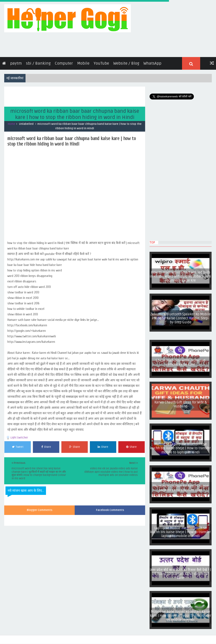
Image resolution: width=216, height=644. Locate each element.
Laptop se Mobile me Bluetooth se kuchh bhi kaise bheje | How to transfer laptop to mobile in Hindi (181, 530)
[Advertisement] (81, 94)
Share (46, 445)
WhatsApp (152, 62)
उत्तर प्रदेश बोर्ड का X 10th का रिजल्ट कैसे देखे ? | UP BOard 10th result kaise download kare (181, 572)
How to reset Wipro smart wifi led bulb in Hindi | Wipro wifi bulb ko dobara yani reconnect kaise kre (181, 275)
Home (11, 122)
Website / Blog (126, 62)
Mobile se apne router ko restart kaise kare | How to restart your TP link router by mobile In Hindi (181, 614)
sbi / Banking (38, 62)
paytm (16, 62)
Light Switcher (19, 436)
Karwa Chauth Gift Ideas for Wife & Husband (181, 403)
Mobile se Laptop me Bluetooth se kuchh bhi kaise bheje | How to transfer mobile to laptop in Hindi (181, 446)
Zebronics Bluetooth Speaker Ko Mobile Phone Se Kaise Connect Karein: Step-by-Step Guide (181, 317)
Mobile (83, 62)
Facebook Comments (110, 509)
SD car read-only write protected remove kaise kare (181, 361)
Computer (64, 62)
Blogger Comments (40, 509)
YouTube (101, 62)
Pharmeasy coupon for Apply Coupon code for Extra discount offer (181, 486)
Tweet (18, 445)
